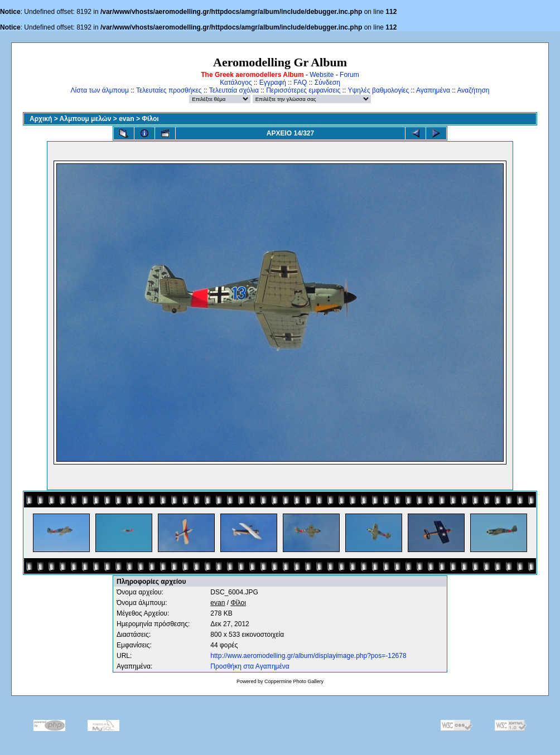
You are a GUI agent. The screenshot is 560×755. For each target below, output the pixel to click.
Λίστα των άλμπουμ (100, 90)
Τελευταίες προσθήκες (169, 90)
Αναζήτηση (474, 90)
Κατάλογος (236, 83)
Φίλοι (150, 119)
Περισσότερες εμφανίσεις (303, 90)
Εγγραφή (273, 83)
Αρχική (41, 119)
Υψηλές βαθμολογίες (378, 90)
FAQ (300, 83)
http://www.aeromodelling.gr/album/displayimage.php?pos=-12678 (308, 656)
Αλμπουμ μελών (86, 119)
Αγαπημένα (433, 90)
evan (126, 119)
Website (322, 75)
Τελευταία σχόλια (234, 90)
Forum (349, 75)
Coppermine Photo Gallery (294, 681)
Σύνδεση (327, 83)
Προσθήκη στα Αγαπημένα (250, 666)
